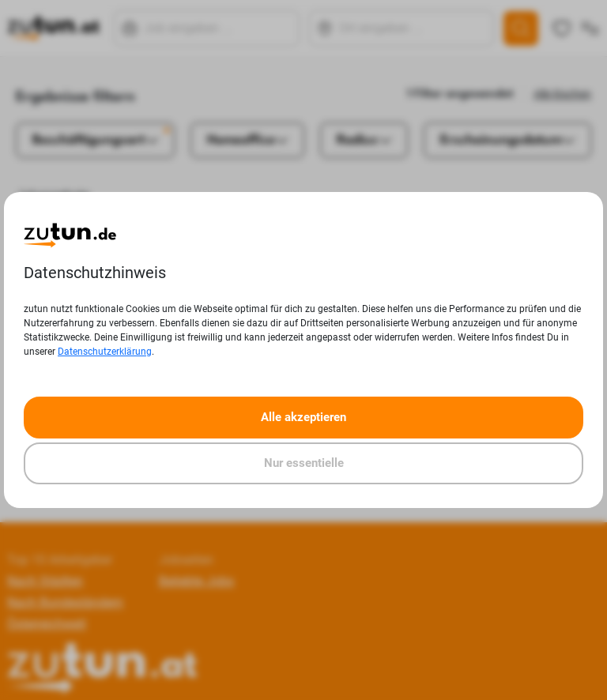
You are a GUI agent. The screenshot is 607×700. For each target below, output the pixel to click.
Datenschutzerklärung (105, 352)
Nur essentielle (304, 463)
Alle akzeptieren (303, 417)
